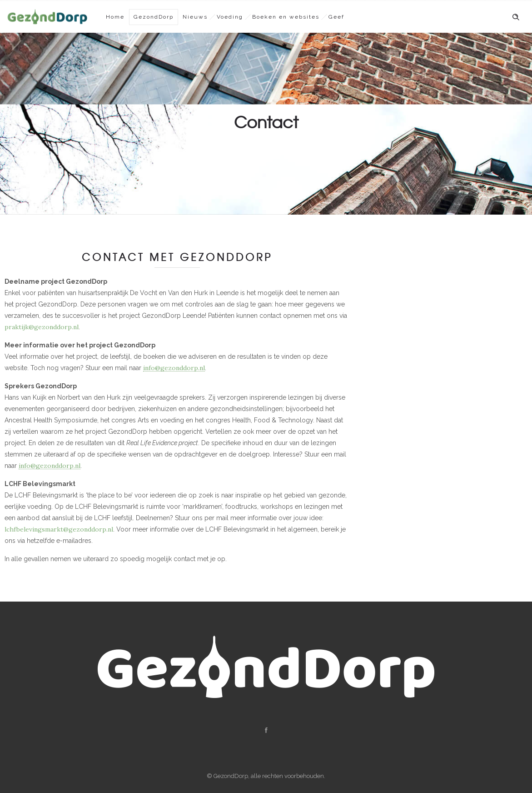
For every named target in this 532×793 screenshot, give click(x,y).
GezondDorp (154, 17)
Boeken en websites (286, 17)
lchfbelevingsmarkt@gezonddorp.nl (59, 529)
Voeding (230, 17)
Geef (336, 17)
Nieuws (195, 17)
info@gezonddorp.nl (174, 368)
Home (115, 17)
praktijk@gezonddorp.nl (42, 327)
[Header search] (516, 17)
